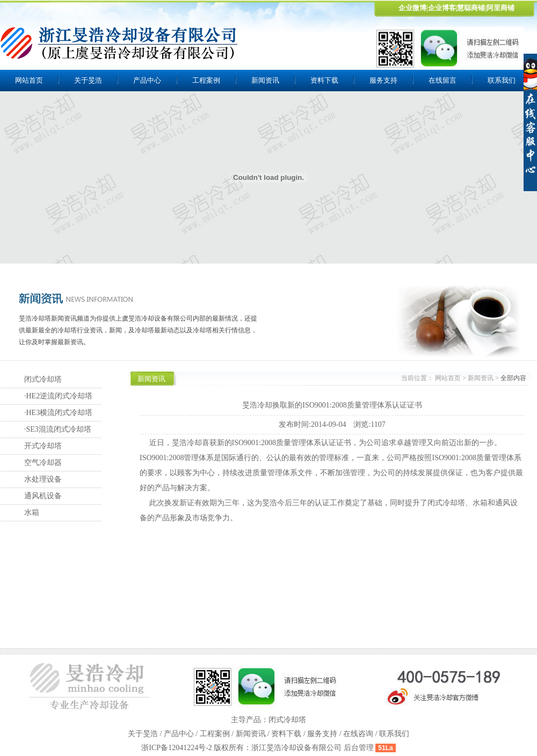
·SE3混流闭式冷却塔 (58, 429)
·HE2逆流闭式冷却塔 (58, 396)
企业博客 (442, 8)
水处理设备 (43, 479)
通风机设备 (43, 496)
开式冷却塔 (43, 446)
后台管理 (359, 748)
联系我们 (394, 734)
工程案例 (206, 80)
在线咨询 (358, 734)
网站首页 (29, 80)
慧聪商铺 (471, 8)
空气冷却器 (43, 463)
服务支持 (383, 80)
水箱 (32, 513)
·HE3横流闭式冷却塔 (58, 413)
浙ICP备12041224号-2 (177, 748)
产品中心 (147, 80)
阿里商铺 (500, 8)
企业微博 (412, 8)
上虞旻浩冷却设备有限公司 (120, 43)
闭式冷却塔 (43, 379)
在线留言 (442, 80)
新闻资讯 (265, 80)
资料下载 (324, 80)
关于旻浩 (88, 80)
